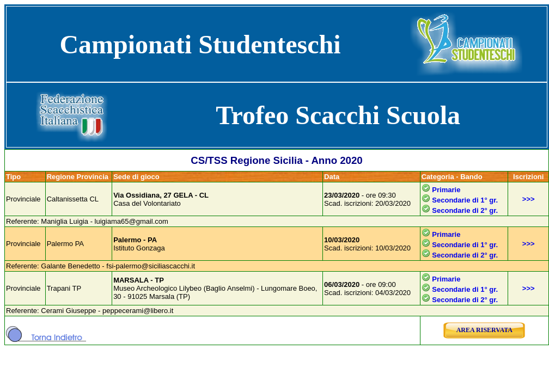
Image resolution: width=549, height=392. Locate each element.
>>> (529, 199)
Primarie (446, 190)
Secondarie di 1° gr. (465, 200)
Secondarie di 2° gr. (465, 210)
